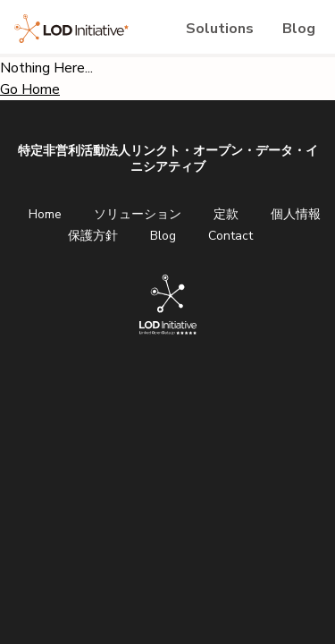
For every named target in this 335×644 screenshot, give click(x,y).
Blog (299, 29)
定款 (226, 214)
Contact (230, 236)
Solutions (220, 29)
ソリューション (138, 214)
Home (45, 214)
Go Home (30, 89)
